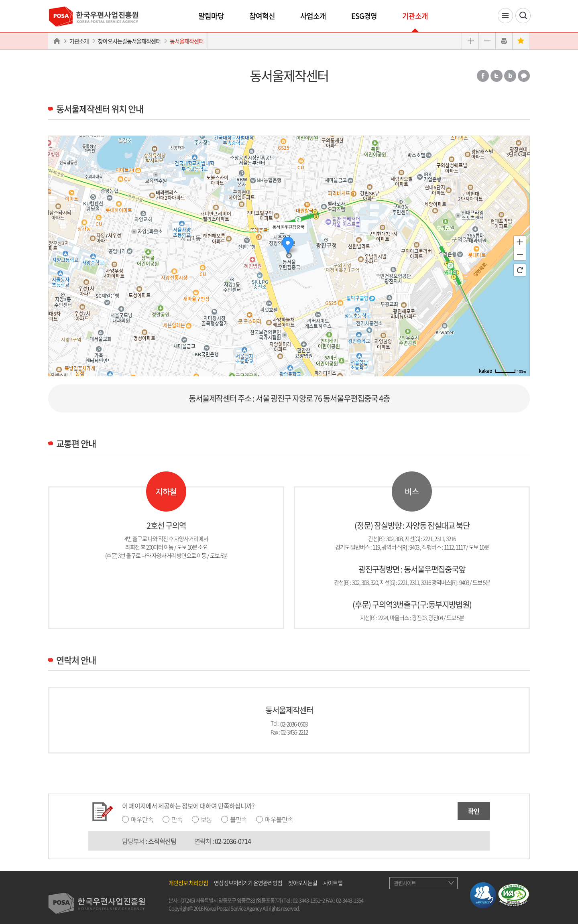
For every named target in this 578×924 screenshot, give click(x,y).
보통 (206, 819)
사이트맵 (333, 883)
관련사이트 (405, 883)
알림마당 (211, 16)
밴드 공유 (510, 76)
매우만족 (142, 819)
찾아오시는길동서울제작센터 (129, 41)
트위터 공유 (497, 76)
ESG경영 (364, 16)
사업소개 (313, 16)
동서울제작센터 (187, 41)
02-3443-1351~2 (309, 900)
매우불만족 (279, 819)
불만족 (238, 819)
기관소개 (415, 16)
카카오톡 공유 (524, 76)
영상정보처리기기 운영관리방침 (248, 883)
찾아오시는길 (303, 883)
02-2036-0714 (233, 841)
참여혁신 (262, 16)
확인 (474, 811)
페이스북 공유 (483, 76)
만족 (177, 819)
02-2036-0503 (294, 723)
